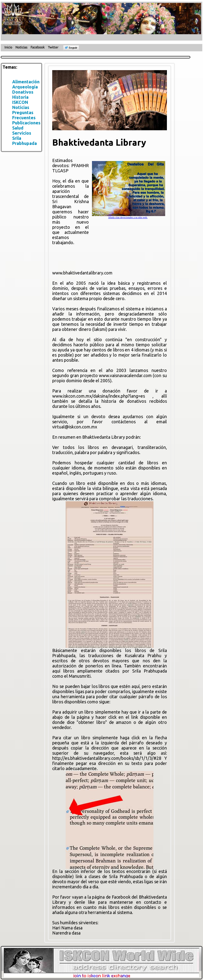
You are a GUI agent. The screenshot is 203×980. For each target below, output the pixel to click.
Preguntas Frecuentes (24, 115)
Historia (20, 97)
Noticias (21, 107)
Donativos (23, 92)
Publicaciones (26, 123)
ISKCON (20, 102)
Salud (18, 128)
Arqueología (25, 87)
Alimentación (26, 82)
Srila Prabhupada (25, 141)
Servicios (22, 133)
